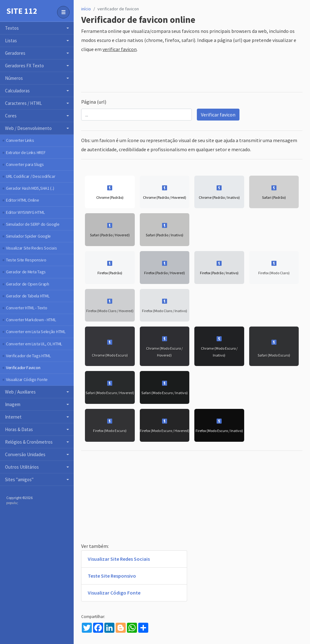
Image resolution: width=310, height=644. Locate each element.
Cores (11, 116)
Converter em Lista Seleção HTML (36, 332)
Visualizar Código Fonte (27, 379)
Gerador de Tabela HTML (28, 296)
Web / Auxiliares (20, 392)
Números (14, 78)
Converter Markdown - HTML (31, 320)
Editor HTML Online (23, 200)
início (86, 9)
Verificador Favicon (23, 368)
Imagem (13, 404)
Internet (13, 417)
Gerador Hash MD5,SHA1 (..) (30, 188)
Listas (11, 41)
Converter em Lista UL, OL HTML (34, 344)
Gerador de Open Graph (28, 284)
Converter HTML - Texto (26, 308)
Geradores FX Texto (24, 66)
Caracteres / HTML (24, 103)
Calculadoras (17, 91)
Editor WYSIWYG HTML (25, 212)
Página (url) (94, 102)
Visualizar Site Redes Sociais (31, 248)
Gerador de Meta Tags (26, 272)
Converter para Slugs (25, 164)
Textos (12, 28)
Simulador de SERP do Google (33, 224)
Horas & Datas (19, 429)
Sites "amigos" (19, 479)
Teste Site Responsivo (26, 260)
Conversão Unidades (25, 454)
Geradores (15, 53)
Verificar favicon (218, 115)
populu (12, 503)
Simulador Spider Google (28, 236)
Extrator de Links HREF (26, 152)
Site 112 (22, 11)
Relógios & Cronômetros (29, 442)
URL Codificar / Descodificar (31, 176)
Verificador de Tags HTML (28, 356)
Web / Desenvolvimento (28, 128)
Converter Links (20, 140)
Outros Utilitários (22, 467)
